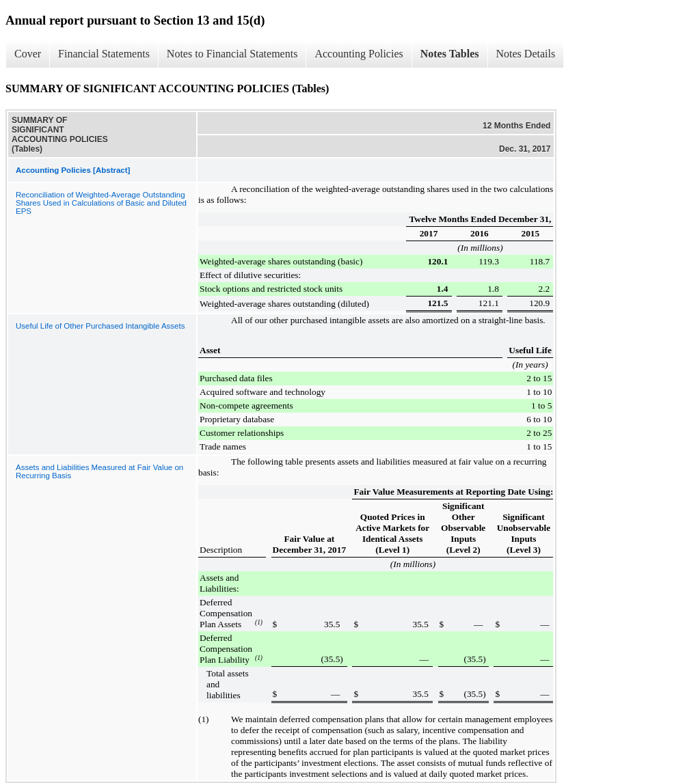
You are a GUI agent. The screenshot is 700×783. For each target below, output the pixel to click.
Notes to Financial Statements (232, 54)
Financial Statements (104, 54)
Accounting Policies (359, 54)
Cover (28, 54)
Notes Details (526, 54)
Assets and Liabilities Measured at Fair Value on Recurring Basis (99, 471)
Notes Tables (450, 54)
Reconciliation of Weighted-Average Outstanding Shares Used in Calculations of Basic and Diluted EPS (101, 203)
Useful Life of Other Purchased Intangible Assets (100, 326)
